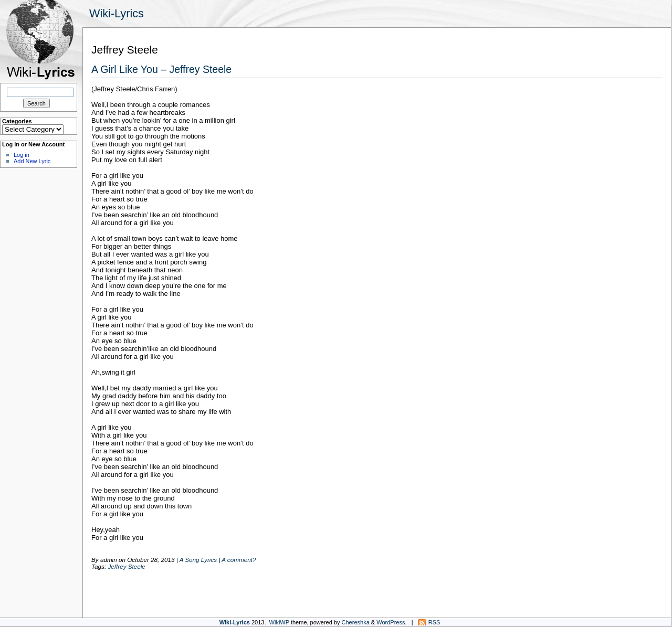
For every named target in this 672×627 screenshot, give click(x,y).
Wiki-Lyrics (117, 13)
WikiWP (279, 622)
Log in (22, 155)
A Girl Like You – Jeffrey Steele (161, 69)
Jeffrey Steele (126, 566)
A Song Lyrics (198, 560)
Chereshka (356, 622)
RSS (434, 622)
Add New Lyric (32, 161)
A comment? (239, 560)
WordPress (391, 622)
